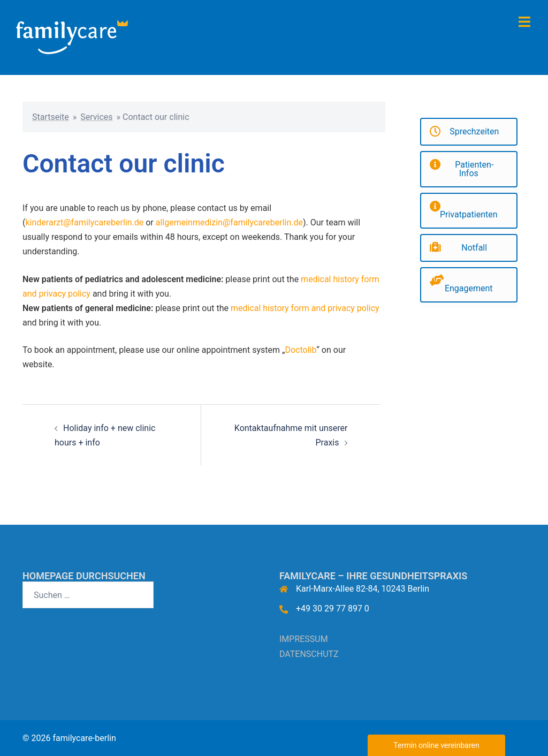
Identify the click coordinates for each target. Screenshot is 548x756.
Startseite (51, 117)
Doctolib (300, 350)
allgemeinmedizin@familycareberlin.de (229, 222)
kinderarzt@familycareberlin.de (84, 222)
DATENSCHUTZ (309, 654)
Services (96, 117)
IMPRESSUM (304, 639)
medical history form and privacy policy (305, 308)
